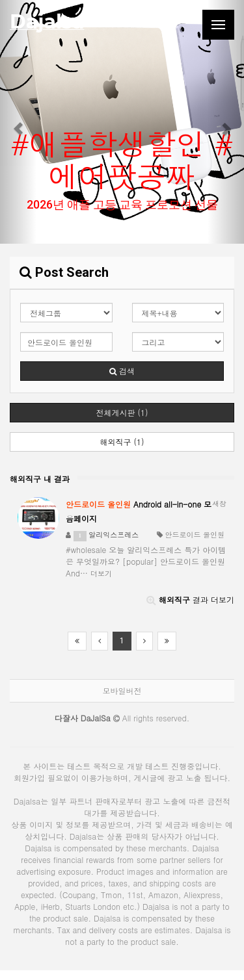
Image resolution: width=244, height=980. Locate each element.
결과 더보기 (190, 600)
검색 (122, 371)
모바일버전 (122, 690)
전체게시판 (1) (122, 412)
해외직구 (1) (122, 442)
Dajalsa (47, 22)
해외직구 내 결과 (40, 479)
